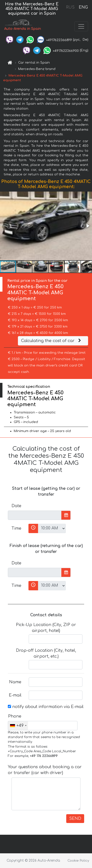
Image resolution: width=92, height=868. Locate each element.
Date (16, 506)
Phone (15, 716)
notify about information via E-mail (46, 707)
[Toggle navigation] (81, 26)
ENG (83, 7)
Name (15, 682)
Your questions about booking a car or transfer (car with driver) (45, 770)
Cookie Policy (78, 861)
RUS (70, 7)
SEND (75, 819)
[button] (88, 226)
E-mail (15, 695)
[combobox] (18, 726)
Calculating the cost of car (52, 341)
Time (16, 528)
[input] (35, 515)
